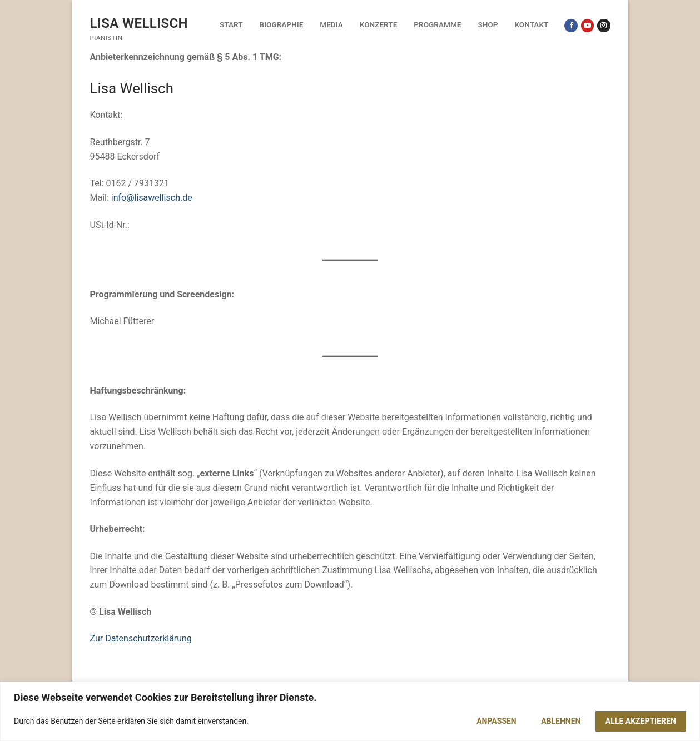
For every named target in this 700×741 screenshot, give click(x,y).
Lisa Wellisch (139, 23)
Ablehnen (561, 721)
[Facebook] (571, 25)
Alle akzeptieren (641, 721)
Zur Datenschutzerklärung (141, 638)
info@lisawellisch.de (152, 198)
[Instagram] (604, 25)
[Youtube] (587, 25)
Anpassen (497, 721)
